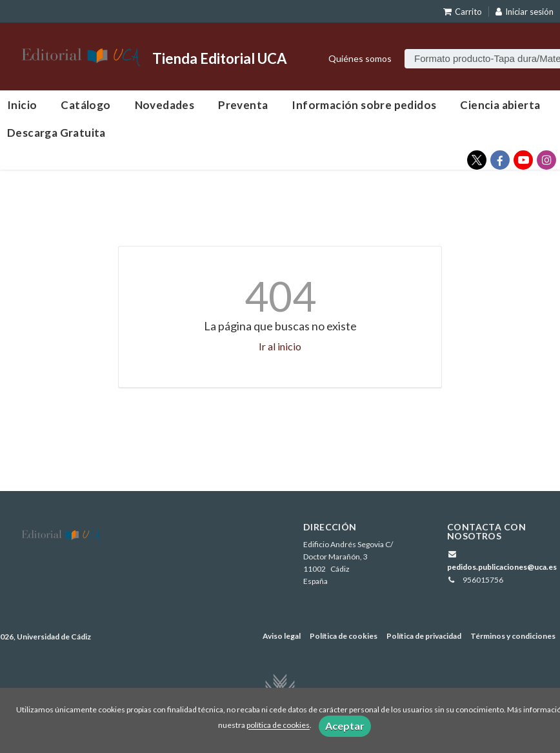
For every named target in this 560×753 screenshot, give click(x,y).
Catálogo (85, 105)
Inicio (22, 105)
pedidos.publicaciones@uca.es (502, 567)
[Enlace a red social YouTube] (523, 160)
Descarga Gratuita (56, 133)
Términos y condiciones (513, 636)
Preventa (243, 105)
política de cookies (278, 726)
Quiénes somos (360, 58)
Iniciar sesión (525, 12)
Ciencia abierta (500, 105)
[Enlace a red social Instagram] (546, 160)
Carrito (463, 12)
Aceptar (345, 726)
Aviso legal (282, 636)
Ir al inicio (280, 346)
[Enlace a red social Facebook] (500, 160)
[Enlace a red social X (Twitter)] (477, 160)
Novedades (165, 105)
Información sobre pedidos (364, 105)
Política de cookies (344, 636)
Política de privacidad (424, 636)
